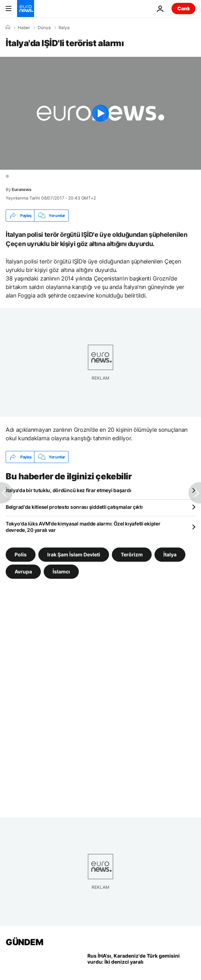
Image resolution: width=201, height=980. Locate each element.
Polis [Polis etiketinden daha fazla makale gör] (21, 554)
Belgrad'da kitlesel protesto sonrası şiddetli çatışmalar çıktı (74, 507)
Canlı (183, 8)
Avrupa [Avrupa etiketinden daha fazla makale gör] (23, 571)
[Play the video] (101, 113)
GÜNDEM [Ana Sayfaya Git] (24, 942)
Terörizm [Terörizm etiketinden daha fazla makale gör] (132, 554)
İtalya (64, 28)
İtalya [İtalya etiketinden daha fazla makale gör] (170, 554)
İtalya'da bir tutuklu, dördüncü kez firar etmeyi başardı (68, 490)
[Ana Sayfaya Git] (26, 9)
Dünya (44, 28)
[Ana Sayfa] (8, 27)
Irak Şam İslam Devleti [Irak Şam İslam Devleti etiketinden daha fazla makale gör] (74, 554)
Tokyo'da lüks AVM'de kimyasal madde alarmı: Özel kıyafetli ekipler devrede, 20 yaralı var (83, 527)
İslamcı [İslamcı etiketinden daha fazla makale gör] (61, 571)
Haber (24, 28)
